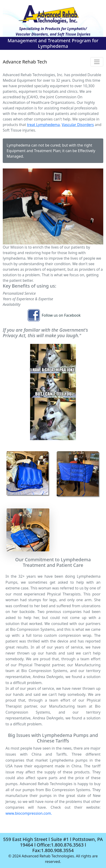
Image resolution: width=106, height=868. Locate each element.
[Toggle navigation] (97, 62)
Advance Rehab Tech (25, 62)
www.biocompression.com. (29, 813)
